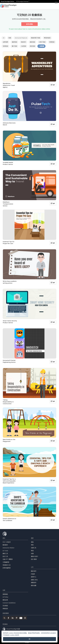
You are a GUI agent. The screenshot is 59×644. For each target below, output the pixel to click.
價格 (32, 542)
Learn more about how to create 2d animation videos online (29, 29)
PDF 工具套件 (7, 542)
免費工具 (34, 548)
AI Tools (5, 551)
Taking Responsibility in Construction (8, 402)
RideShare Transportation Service (8, 204)
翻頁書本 (5, 545)
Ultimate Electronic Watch (9, 124)
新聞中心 (34, 577)
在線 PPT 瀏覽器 (8, 559)
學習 (32, 551)
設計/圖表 (34, 559)
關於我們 (34, 571)
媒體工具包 (34, 580)
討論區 (33, 574)
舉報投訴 (5, 609)
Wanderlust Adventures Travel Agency (9, 85)
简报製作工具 (7, 565)
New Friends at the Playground (9, 440)
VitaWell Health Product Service (8, 163)
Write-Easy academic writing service (10, 282)
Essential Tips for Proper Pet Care (9, 243)
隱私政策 (5, 600)
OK (29, 639)
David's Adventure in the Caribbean (9, 520)
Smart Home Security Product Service (10, 322)
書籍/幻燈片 (35, 556)
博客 (32, 545)
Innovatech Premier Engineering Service (9, 361)
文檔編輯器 (6, 562)
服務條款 (5, 594)
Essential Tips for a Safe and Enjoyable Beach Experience (9, 481)
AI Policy (5, 597)
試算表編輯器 (7, 568)
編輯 (53, 85)
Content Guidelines (9, 603)
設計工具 (5, 556)
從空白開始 (30, 24)
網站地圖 (34, 585)
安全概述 (5, 606)
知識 (32, 553)
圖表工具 (5, 553)
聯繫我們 (34, 583)
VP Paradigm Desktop (23, 1)
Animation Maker (8, 548)
